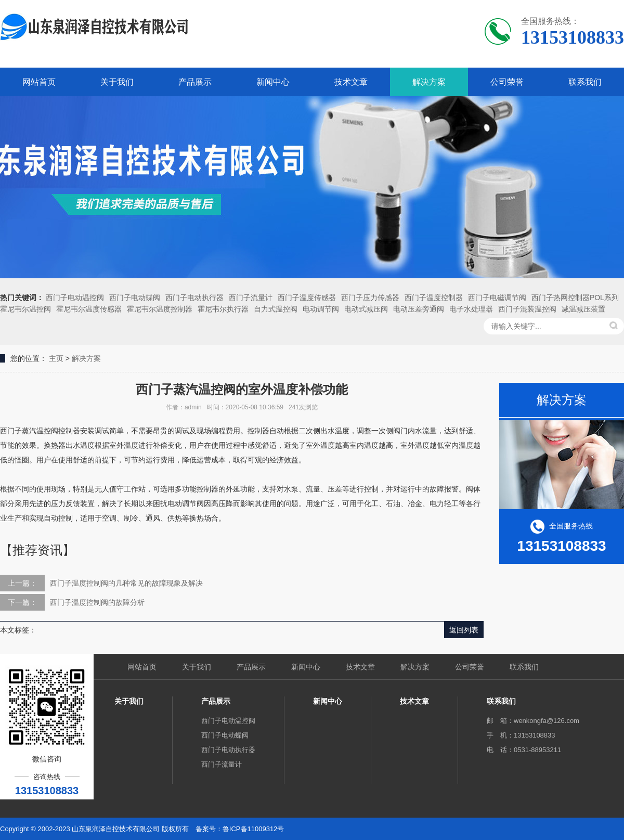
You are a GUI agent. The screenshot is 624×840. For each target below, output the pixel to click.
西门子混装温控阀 (527, 309)
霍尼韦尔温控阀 (25, 309)
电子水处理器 (471, 309)
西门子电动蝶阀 (135, 298)
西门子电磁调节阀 (497, 298)
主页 (56, 358)
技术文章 (351, 82)
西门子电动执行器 (194, 298)
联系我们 (585, 82)
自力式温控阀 (276, 309)
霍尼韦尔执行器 (223, 309)
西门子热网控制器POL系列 (575, 298)
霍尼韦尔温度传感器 (89, 309)
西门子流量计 (251, 298)
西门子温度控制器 (434, 298)
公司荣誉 (507, 82)
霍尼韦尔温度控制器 (160, 309)
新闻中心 (273, 82)
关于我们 (117, 82)
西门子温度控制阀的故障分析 (97, 602)
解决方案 (429, 82)
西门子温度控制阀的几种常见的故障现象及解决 (126, 583)
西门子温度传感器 (307, 298)
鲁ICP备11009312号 (253, 829)
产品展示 (195, 82)
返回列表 (464, 630)
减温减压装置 (583, 309)
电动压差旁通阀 (419, 309)
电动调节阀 (321, 309)
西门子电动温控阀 (75, 298)
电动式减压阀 (366, 309)
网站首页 (39, 82)
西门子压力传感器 (370, 298)
